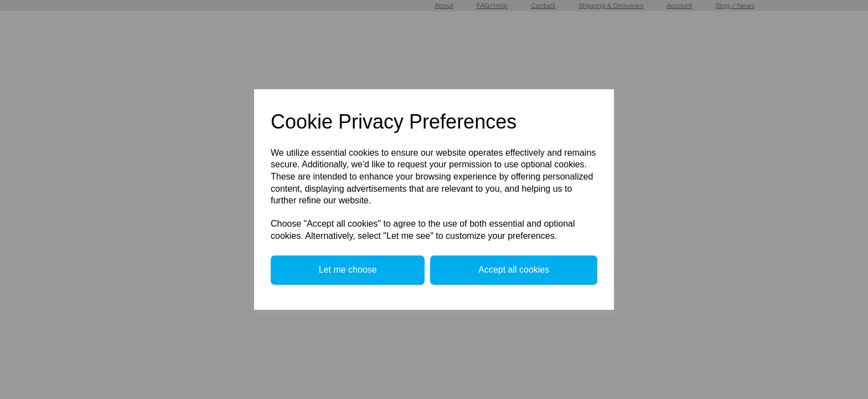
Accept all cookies (514, 270)
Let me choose (348, 270)
